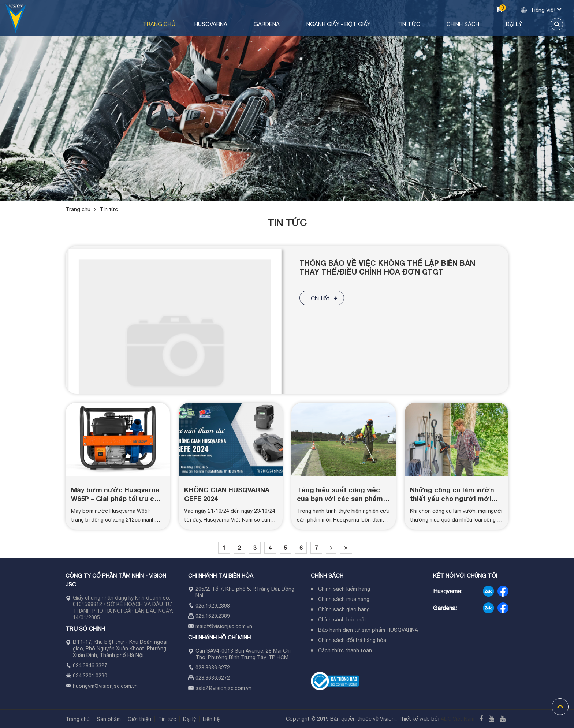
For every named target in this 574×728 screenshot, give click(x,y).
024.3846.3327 (90, 665)
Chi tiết (320, 298)
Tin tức (437, 24)
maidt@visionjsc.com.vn (224, 626)
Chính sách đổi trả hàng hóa (352, 640)
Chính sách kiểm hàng (344, 589)
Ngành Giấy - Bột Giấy (378, 24)
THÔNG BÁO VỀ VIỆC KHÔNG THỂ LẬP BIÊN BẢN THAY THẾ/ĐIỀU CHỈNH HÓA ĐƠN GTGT (387, 267)
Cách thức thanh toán (345, 650)
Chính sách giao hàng (344, 609)
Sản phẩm (109, 719)
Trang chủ (222, 24)
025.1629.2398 (213, 606)
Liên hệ (211, 719)
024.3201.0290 (90, 676)
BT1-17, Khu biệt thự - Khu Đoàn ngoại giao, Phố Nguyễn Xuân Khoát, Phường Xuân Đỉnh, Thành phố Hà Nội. (120, 649)
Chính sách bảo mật (342, 620)
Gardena (316, 24)
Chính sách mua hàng (344, 599)
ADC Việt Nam (458, 719)
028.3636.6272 (213, 668)
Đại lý (522, 24)
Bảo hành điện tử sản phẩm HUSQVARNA (368, 630)
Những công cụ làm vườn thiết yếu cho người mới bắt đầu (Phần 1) (452, 499)
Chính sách (481, 24)
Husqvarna (271, 24)
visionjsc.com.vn (118, 686)
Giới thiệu (139, 719)
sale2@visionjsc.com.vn (223, 688)
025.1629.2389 (213, 616)
